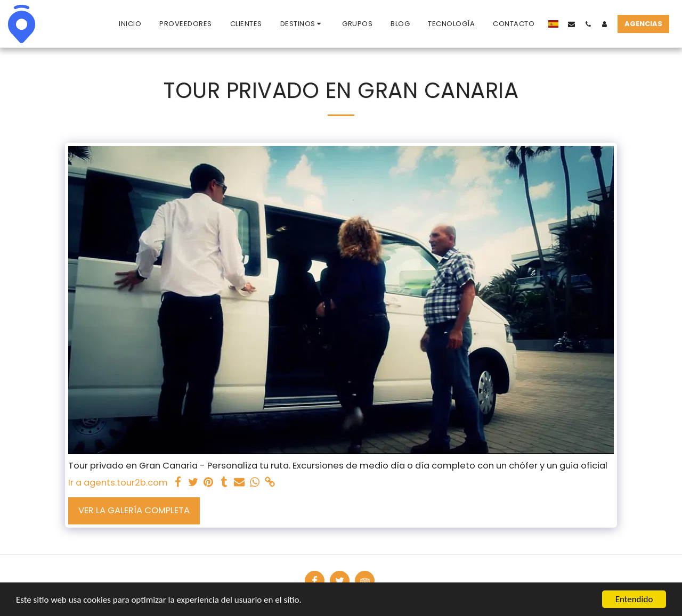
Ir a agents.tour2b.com (118, 483)
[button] (302, 24)
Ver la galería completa (134, 510)
